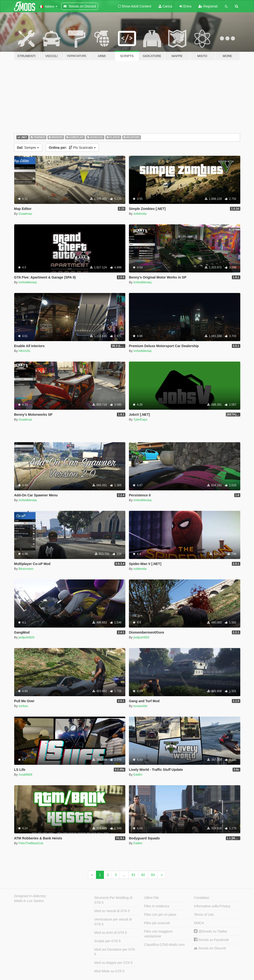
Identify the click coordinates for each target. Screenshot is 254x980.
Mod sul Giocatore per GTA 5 (115, 952)
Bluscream (26, 569)
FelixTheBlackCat (31, 843)
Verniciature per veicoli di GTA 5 (113, 922)
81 (133, 875)
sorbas (23, 706)
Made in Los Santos (29, 901)
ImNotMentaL (28, 282)
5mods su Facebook (211, 940)
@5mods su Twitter (211, 931)
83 (153, 875)
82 (143, 875)
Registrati (208, 6)
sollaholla (140, 214)
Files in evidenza (157, 906)
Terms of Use (204, 915)
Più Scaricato (72, 148)
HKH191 (24, 351)
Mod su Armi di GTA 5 (111, 933)
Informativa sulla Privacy (212, 906)
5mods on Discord (210, 948)
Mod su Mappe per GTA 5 (113, 963)
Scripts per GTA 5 (107, 941)
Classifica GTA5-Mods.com (164, 945)
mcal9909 (25, 775)
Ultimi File (151, 898)
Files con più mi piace (160, 915)
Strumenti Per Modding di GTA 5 (113, 900)
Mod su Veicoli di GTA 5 (112, 911)
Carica (165, 6)
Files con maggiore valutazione (158, 934)
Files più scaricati (157, 923)
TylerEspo (140, 419)
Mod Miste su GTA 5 (109, 971)
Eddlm (138, 775)
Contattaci (201, 898)
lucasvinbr (141, 706)
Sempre (28, 148)
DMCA (199, 923)
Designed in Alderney (30, 896)
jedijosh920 (26, 637)
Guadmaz (25, 214)
